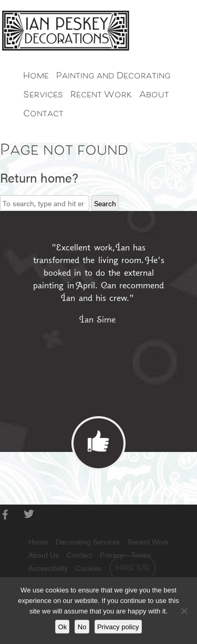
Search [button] (105, 203)
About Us (44, 555)
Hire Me (133, 568)
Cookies (89, 568)
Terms (141, 555)
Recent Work (101, 95)
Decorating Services (88, 541)
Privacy (112, 555)
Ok (63, 627)
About (154, 95)
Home (36, 76)
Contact (43, 114)
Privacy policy (118, 627)
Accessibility (48, 568)
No (82, 627)
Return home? (39, 177)
